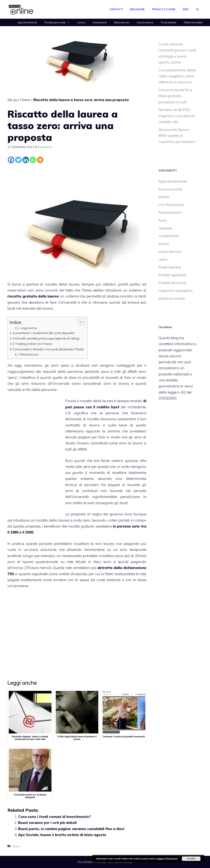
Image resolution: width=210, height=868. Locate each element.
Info (186, 9)
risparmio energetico (176, 291)
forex (163, 220)
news (16, 846)
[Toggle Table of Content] (80, 322)
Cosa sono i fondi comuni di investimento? (54, 817)
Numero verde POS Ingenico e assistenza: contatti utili (177, 116)
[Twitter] (18, 160)
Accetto (191, 859)
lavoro (164, 244)
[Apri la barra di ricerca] (198, 9)
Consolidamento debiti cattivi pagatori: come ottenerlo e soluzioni (177, 76)
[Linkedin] (26, 160)
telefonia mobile (172, 298)
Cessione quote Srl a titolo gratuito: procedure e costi (175, 96)
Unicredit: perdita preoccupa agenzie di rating (46, 338)
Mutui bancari (122, 22)
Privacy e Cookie (164, 9)
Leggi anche (29, 328)
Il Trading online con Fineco (32, 344)
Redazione (137, 9)
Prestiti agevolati (172, 275)
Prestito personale (59, 22)
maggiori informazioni (167, 859)
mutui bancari (170, 252)
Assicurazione (145, 22)
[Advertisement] (77, 175)
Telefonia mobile (193, 22)
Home (25, 100)
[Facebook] (11, 160)
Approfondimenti (27, 22)
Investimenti (100, 22)
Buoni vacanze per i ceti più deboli (47, 823)
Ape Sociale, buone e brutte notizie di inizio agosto (62, 835)
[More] (40, 160)
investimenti (169, 236)
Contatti (116, 9)
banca (164, 197)
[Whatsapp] (33, 160)
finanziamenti (170, 212)
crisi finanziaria (171, 205)
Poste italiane (169, 22)
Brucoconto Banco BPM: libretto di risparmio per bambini (177, 136)
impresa (165, 228)
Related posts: (29, 354)
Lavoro (81, 22)
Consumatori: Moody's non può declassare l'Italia (48, 349)
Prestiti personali (173, 283)
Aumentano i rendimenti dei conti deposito (43, 333)
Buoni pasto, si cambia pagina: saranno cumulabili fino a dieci (71, 829)
